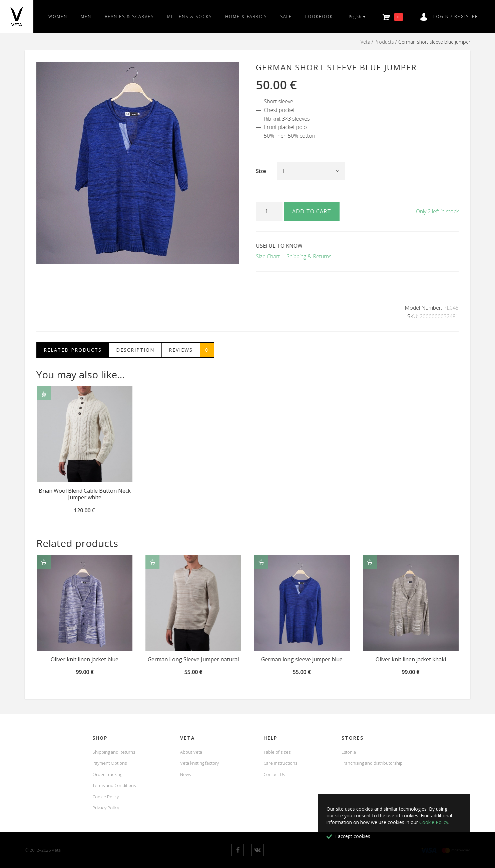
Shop (100, 738)
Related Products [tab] (73, 350)
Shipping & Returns (309, 256)
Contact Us (274, 774)
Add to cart (312, 211)
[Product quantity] (269, 211)
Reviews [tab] (191, 350)
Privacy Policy (106, 808)
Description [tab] (135, 350)
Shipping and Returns (114, 752)
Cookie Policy (106, 797)
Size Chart (268, 256)
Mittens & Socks (189, 16)
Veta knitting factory (199, 763)
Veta (365, 42)
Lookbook (319, 16)
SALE (286, 16)
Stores (353, 738)
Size (261, 171)
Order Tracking (107, 774)
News (185, 774)
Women (58, 16)
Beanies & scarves (129, 16)
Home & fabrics (246, 16)
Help (270, 738)
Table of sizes (277, 752)
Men (86, 16)
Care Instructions (280, 763)
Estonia (349, 752)
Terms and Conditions (114, 785)
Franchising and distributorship (372, 763)
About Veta (191, 752)
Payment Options (110, 763)
